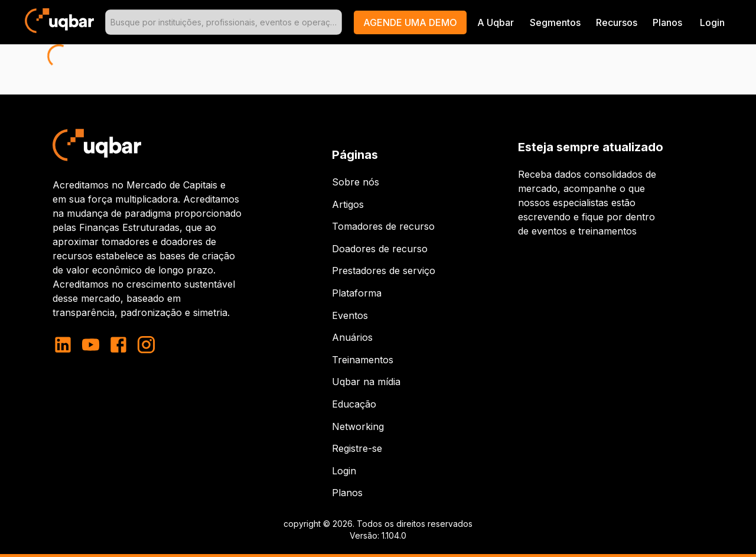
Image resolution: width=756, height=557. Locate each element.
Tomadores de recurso (383, 226)
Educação (354, 404)
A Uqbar (496, 22)
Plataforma (357, 293)
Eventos (350, 315)
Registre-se (357, 448)
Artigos (348, 204)
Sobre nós (356, 182)
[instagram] (146, 345)
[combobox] (224, 22)
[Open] (337, 22)
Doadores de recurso (380, 249)
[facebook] (118, 345)
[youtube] (91, 345)
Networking (358, 426)
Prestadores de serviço (384, 271)
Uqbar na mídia (366, 382)
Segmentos (555, 22)
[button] (410, 22)
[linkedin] (66, 345)
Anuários (352, 337)
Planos (667, 22)
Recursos (617, 22)
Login (344, 471)
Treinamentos (363, 360)
